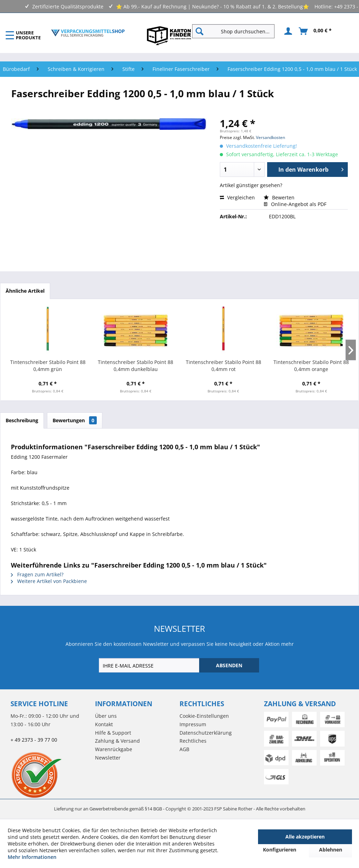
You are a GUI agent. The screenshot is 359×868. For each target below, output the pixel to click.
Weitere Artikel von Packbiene (49, 581)
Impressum (193, 724)
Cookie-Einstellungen (204, 716)
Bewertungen (75, 420)
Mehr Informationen (32, 857)
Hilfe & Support (113, 733)
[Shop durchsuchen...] (233, 31)
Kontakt (104, 724)
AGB (184, 749)
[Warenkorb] (316, 31)
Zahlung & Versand (117, 741)
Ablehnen (331, 850)
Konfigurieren (280, 850)
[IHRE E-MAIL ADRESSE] (150, 665)
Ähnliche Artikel (25, 291)
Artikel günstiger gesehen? (251, 185)
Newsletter (108, 758)
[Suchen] (199, 31)
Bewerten (279, 197)
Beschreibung (22, 420)
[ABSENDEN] (229, 665)
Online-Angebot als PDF (295, 204)
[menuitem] (236, 31)
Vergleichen (237, 197)
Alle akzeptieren (305, 837)
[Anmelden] (287, 31)
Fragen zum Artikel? (37, 574)
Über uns (106, 716)
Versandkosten (270, 137)
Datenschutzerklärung (206, 733)
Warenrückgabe (114, 749)
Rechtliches (193, 741)
